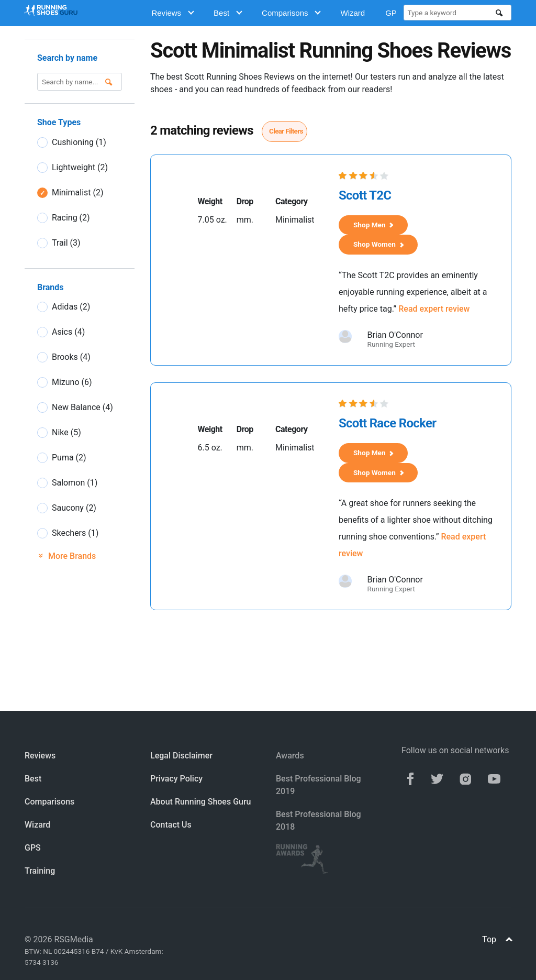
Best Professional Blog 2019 (319, 785)
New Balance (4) (82, 407)
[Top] (509, 940)
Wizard (353, 13)
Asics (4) (68, 332)
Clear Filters (286, 131)
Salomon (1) (75, 483)
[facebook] (410, 778)
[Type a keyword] (451, 13)
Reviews (172, 13)
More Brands (66, 556)
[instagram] (466, 778)
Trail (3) (66, 243)
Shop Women (379, 244)
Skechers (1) (75, 533)
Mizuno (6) (72, 382)
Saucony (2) (74, 508)
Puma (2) (69, 458)
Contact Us (171, 825)
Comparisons (291, 13)
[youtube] (494, 778)
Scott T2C (365, 195)
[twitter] (437, 778)
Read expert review (434, 309)
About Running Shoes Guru (200, 802)
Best (228, 13)
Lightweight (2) (80, 167)
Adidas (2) (71, 307)
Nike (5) (66, 432)
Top (497, 939)
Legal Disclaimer (181, 756)
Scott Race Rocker (387, 423)
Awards (290, 756)
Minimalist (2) (78, 192)
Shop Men (373, 225)
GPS (33, 848)
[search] (499, 13)
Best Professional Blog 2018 (319, 821)
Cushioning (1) (79, 142)
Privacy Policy (176, 779)
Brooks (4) (71, 357)
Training (40, 871)
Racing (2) (71, 218)
